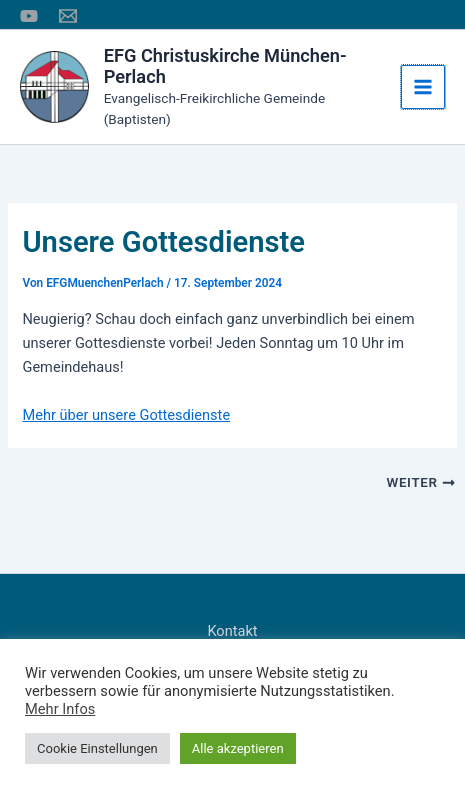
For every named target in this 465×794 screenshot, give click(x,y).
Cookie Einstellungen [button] (97, 748)
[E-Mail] (68, 16)
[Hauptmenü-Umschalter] (423, 87)
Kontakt (232, 631)
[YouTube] (29, 16)
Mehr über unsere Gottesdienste (126, 415)
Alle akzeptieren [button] (238, 748)
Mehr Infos (60, 709)
